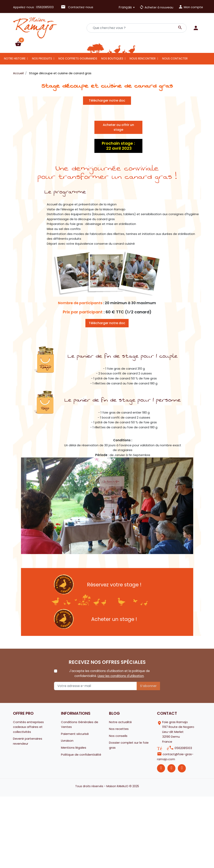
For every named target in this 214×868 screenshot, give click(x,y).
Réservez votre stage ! (114, 585)
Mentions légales (74, 748)
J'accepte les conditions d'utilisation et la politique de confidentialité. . (109, 673)
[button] (18, 44)
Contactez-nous (77, 7)
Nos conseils (118, 736)
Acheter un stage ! (114, 619)
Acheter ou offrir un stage (118, 127)
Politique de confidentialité (81, 755)
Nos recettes (119, 729)
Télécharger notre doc (107, 100)
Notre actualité (120, 722)
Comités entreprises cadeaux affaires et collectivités (28, 727)
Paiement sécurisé (75, 734)
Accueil (18, 73)
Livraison (67, 741)
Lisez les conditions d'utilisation (121, 676)
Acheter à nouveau (156, 7)
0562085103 (45, 7)
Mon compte (191, 7)
